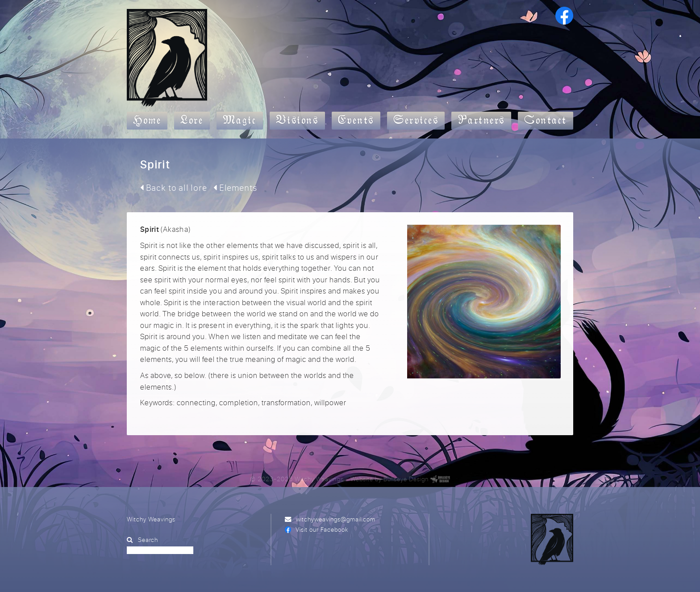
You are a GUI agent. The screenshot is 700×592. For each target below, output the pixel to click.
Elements (235, 187)
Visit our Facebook (322, 529)
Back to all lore (174, 187)
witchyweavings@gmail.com (336, 519)
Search (148, 540)
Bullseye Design (406, 479)
